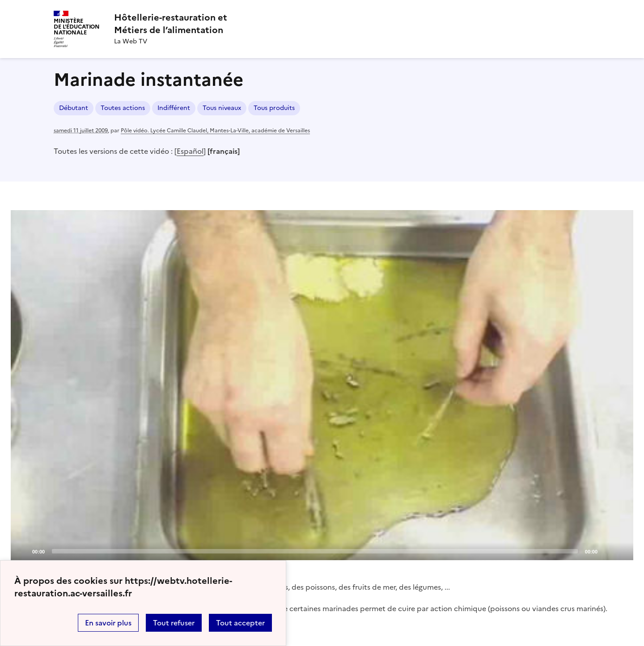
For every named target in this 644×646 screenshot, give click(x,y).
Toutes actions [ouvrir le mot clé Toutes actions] (123, 108)
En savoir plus (108, 623)
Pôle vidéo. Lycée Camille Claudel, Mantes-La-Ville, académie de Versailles (215, 131)
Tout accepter (240, 623)
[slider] (315, 551)
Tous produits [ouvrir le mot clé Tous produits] (274, 108)
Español (190, 151)
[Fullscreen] (621, 551)
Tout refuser (174, 623)
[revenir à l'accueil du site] (171, 24)
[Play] (322, 385)
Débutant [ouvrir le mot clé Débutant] (74, 108)
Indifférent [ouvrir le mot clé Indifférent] (174, 108)
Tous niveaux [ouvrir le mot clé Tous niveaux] (222, 108)
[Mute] (607, 551)
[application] (322, 385)
